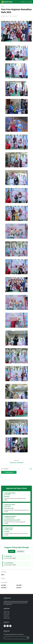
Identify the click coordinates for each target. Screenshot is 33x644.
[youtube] (5, 626)
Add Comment (9, 472)
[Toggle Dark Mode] (26, 2)
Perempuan (20, 551)
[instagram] (23, 2)
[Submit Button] (28, 638)
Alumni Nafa (6, 614)
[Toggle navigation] (31, 2)
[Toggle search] (28, 2)
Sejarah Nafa (7, 612)
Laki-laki (12, 551)
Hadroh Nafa (7, 618)
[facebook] (21, 2)
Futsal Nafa (6, 616)
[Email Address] (15, 638)
